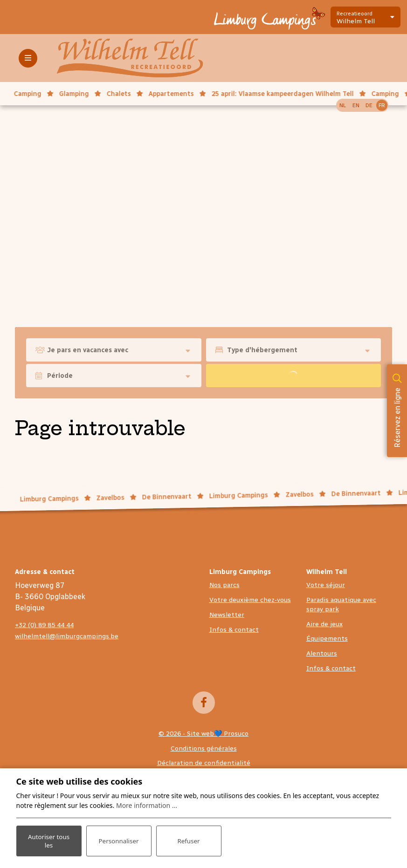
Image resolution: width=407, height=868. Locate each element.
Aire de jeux (324, 624)
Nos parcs (224, 585)
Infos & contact (234, 630)
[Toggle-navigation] (28, 58)
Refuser (188, 840)
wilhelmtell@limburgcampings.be (67, 636)
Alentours (322, 653)
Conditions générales (204, 748)
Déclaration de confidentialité (204, 763)
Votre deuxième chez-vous (250, 600)
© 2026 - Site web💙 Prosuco (203, 734)
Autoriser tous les (49, 840)
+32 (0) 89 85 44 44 (44, 625)
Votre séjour (326, 585)
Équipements (327, 639)
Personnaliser (118, 840)
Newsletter (227, 615)
